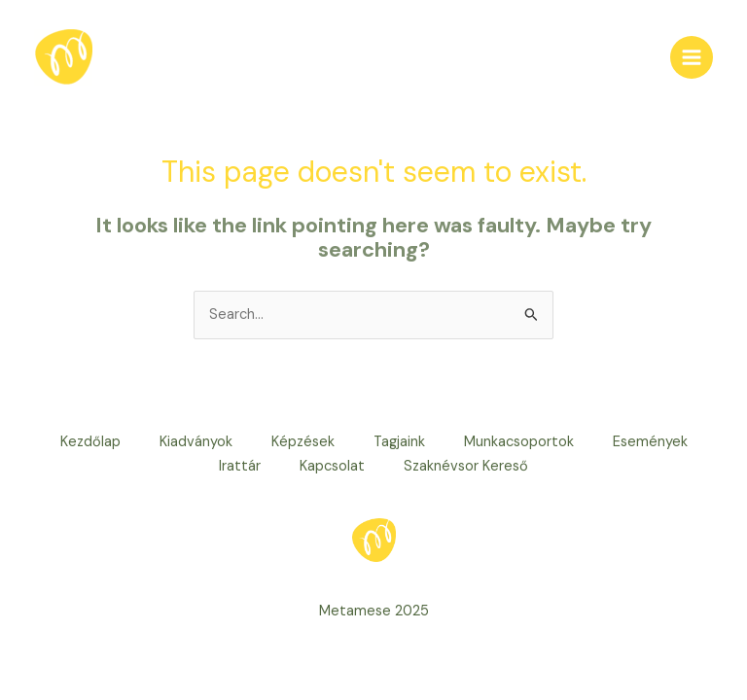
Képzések (303, 442)
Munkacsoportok (519, 442)
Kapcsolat (332, 466)
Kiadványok (196, 442)
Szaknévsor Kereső (466, 466)
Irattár (240, 466)
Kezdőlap (90, 442)
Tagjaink (399, 442)
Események (650, 442)
